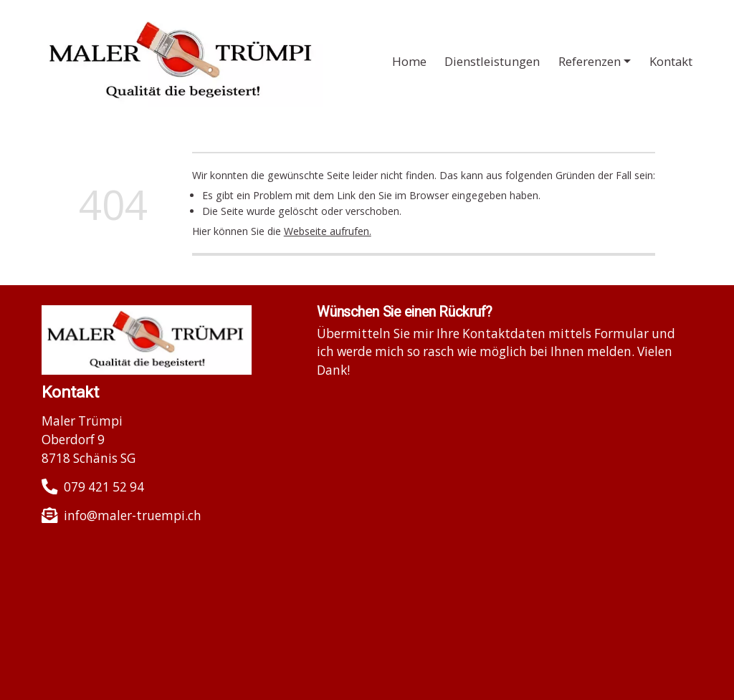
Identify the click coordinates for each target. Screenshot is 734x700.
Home (409, 61)
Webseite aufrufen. (328, 231)
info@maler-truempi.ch (133, 516)
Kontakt (671, 61)
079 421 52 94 (104, 487)
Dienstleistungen (492, 61)
